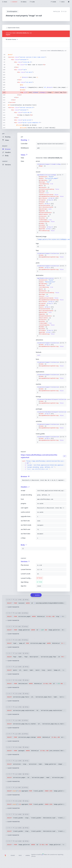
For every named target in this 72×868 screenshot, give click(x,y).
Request (5, 146)
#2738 (63, 437)
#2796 (60, 175)
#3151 (63, 253)
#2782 (63, 343)
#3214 (63, 362)
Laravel (28, 855)
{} (51, 166)
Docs (20, 855)
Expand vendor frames (13, 28)
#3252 (63, 266)
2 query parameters (13, 781)
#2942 (63, 424)
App (3, 134)
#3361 (63, 387)
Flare (45, 854)
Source (13, 855)
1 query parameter (12, 607)
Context (5, 161)
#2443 (65, 164)
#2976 (63, 375)
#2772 (58, 278)
